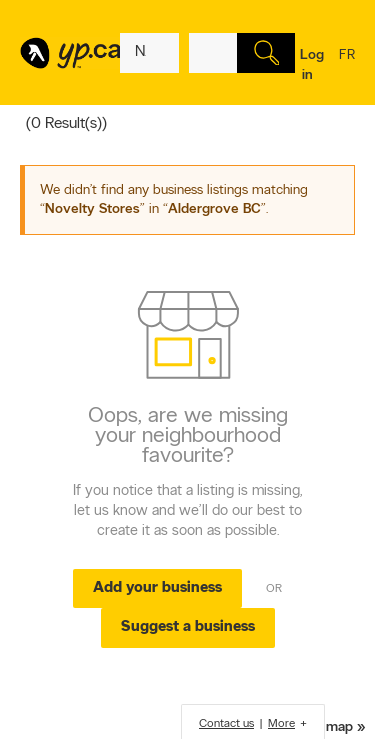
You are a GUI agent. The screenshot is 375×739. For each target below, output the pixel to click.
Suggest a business (188, 627)
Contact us (226, 724)
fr (347, 68)
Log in (312, 65)
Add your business (157, 588)
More (281, 724)
